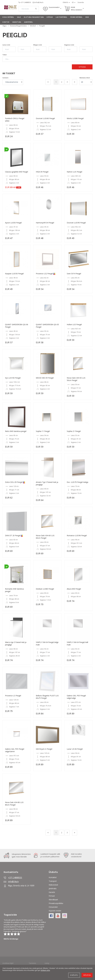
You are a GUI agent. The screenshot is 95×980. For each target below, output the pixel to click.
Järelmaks (53, 888)
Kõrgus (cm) (38, 45)
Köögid (50, 17)
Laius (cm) (6, 45)
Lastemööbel (61, 17)
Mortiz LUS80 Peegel (75, 118)
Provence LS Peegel (13, 696)
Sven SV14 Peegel (74, 274)
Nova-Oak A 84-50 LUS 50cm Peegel (76, 379)
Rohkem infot (45, 970)
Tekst (5, 55)
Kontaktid (53, 877)
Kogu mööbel (8, 17)
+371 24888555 (26, 2)
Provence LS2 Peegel (44, 274)
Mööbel (33, 26)
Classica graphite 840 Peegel (17, 172)
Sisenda (81, 2)
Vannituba (17, 22)
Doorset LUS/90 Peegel (76, 223)
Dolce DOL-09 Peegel (14, 482)
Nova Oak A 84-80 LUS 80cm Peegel (14, 804)
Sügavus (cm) (69, 45)
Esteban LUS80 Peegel (45, 589)
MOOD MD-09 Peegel (45, 378)
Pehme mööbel (76, 17)
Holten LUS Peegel (74, 324)
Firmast (52, 896)
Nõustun (87, 975)
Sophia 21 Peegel (74, 431)
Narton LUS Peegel (74, 172)
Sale (19, 17)
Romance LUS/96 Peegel (77, 535)
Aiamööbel (29, 22)
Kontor (6, 22)
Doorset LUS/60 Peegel (45, 118)
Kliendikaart (53, 900)
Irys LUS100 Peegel (13, 378)
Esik (87, 17)
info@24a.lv (39, 2)
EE (74, 2)
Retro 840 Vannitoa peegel (16, 431)
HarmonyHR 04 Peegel (45, 223)
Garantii (52, 892)
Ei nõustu (74, 975)
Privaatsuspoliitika (56, 903)
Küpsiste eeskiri (55, 911)
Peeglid (42, 26)
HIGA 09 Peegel (42, 172)
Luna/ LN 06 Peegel (75, 749)
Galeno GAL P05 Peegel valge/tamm (15, 750)
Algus (5, 26)
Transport (53, 881)
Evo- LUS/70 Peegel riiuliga (77, 482)
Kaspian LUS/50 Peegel (14, 274)
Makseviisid (53, 885)
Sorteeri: (6, 78)
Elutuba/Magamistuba (34, 17)
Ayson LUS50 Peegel (13, 223)
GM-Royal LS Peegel (44, 749)
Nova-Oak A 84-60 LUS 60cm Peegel (45, 537)
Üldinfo (66, 2)
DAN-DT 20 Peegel (13, 535)
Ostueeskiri (53, 907)
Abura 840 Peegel (74, 589)
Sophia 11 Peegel (43, 431)
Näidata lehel (85, 78)
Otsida (82, 67)
